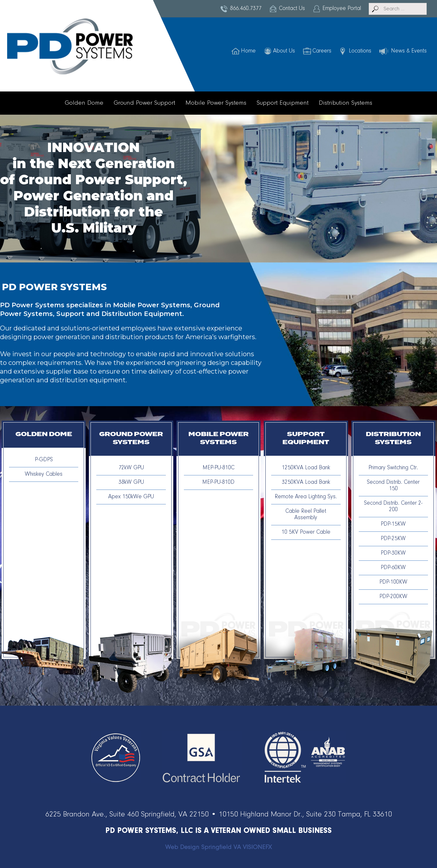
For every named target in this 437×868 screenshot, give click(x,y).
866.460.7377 (246, 9)
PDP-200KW (393, 597)
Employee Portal (342, 9)
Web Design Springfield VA (203, 847)
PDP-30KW (393, 553)
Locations (360, 51)
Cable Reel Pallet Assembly (306, 515)
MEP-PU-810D (218, 482)
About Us (284, 51)
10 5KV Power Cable (306, 532)
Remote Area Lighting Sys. (306, 497)
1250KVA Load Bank (306, 468)
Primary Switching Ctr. (393, 468)
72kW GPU (131, 468)
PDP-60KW (393, 568)
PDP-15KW (393, 524)
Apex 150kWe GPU (131, 497)
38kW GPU (131, 482)
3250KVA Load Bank (306, 482)
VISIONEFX (257, 847)
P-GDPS (44, 460)
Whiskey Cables (44, 474)
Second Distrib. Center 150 (393, 486)
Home (248, 51)
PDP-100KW (393, 582)
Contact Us (292, 9)
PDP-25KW (393, 539)
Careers (322, 51)
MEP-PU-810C (218, 468)
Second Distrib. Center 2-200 (393, 507)
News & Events (409, 51)
